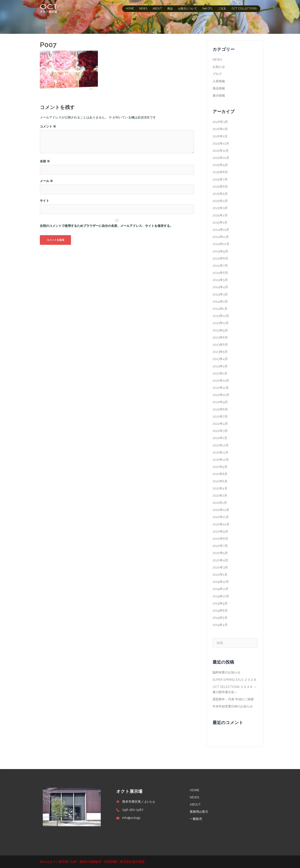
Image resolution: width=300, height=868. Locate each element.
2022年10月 (221, 395)
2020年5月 (220, 553)
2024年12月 (221, 230)
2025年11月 (221, 151)
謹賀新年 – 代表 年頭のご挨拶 (233, 699)
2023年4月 (220, 359)
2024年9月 (220, 251)
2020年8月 (220, 539)
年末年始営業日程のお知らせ (233, 706)
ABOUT (157, 9)
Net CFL (208, 9)
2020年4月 (220, 560)
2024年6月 (220, 273)
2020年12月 (221, 510)
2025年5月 (220, 194)
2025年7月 (220, 179)
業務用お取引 (199, 812)
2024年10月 (221, 244)
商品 (170, 9)
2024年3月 (220, 294)
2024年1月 (220, 309)
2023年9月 (220, 330)
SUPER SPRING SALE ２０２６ (235, 680)
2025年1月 (220, 223)
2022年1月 (220, 438)
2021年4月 (220, 488)
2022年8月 (220, 409)
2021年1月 (220, 503)
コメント (48, 126)
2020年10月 (221, 524)
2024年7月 (220, 266)
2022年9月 (220, 402)
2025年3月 (220, 208)
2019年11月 (221, 589)
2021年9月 (220, 467)
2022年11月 (221, 388)
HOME (130, 9)
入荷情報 (219, 81)
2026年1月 (220, 136)
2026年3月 (220, 122)
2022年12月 (221, 381)
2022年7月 (220, 417)
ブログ (217, 74)
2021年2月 (220, 496)
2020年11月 (221, 517)
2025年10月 (221, 158)
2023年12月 (221, 316)
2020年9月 (220, 531)
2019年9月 (220, 603)
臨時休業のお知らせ (226, 672)
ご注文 (222, 9)
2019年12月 (221, 582)
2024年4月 (220, 287)
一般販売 (196, 819)
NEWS (143, 9)
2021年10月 (221, 460)
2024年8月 (220, 258)
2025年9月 (220, 165)
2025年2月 (220, 215)
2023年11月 (221, 323)
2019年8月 (220, 611)
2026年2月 (220, 129)
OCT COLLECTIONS (244, 9)
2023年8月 (220, 337)
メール (46, 181)
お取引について (188, 9)
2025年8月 (220, 172)
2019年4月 (220, 625)
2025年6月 (220, 187)
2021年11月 (220, 452)
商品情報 (219, 88)
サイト (44, 201)
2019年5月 (220, 618)
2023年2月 (220, 366)
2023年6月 (220, 345)
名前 (45, 161)
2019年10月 (221, 596)
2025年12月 (221, 143)
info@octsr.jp (131, 818)
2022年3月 (220, 431)
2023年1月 (220, 373)
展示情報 (219, 96)
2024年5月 (220, 280)
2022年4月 (220, 424)
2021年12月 (221, 445)
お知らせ (219, 67)
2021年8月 (220, 474)
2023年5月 (220, 352)
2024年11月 (221, 237)
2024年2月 (220, 302)
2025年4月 (220, 201)
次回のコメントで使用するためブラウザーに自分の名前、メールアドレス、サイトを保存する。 (106, 226)
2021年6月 (220, 481)
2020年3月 (220, 567)
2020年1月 (220, 575)
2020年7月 (220, 546)
